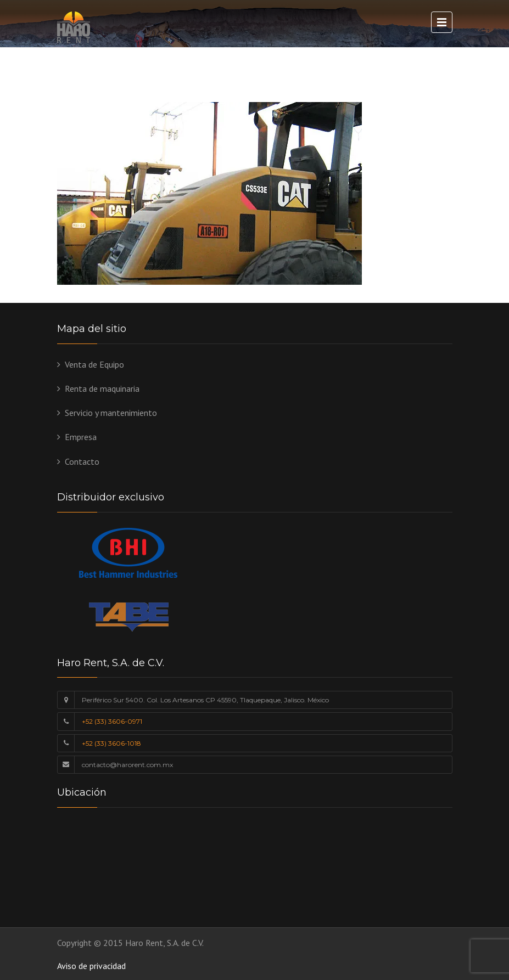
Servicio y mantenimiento (111, 413)
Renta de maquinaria (102, 388)
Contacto (82, 461)
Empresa (81, 437)
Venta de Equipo (94, 364)
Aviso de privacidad (91, 966)
